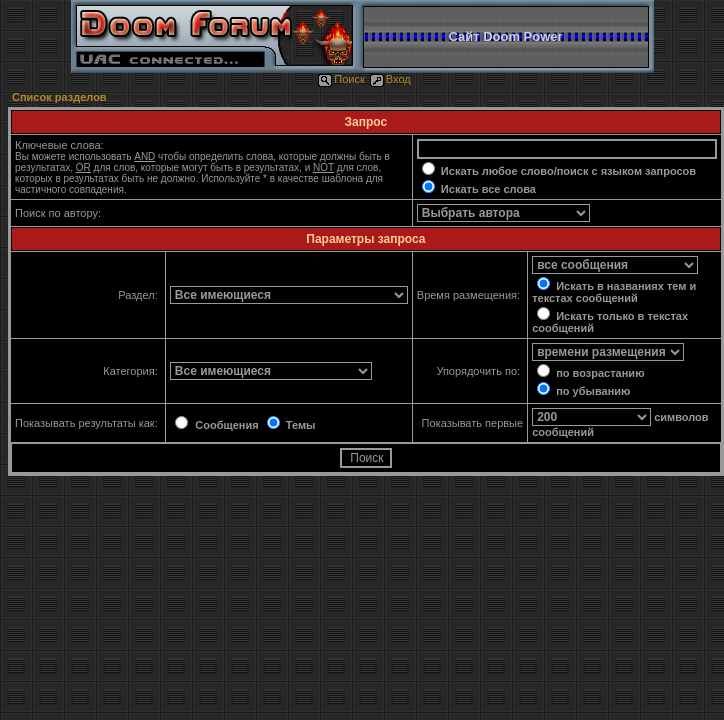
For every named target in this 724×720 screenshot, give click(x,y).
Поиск (341, 79)
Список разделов (59, 97)
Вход (390, 79)
